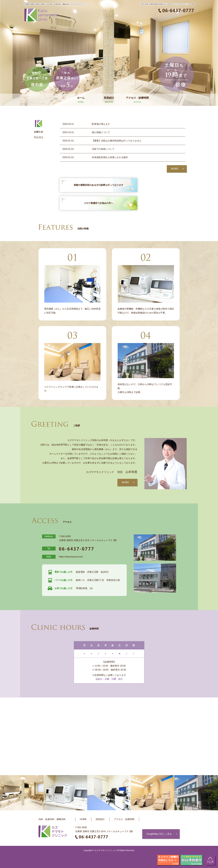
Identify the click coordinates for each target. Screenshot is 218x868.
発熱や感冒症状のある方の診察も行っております (98, 185)
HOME (83, 819)
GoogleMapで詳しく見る (159, 834)
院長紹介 (100, 819)
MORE (175, 169)
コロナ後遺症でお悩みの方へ (98, 203)
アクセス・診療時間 (124, 819)
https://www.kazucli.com (71, 557)
